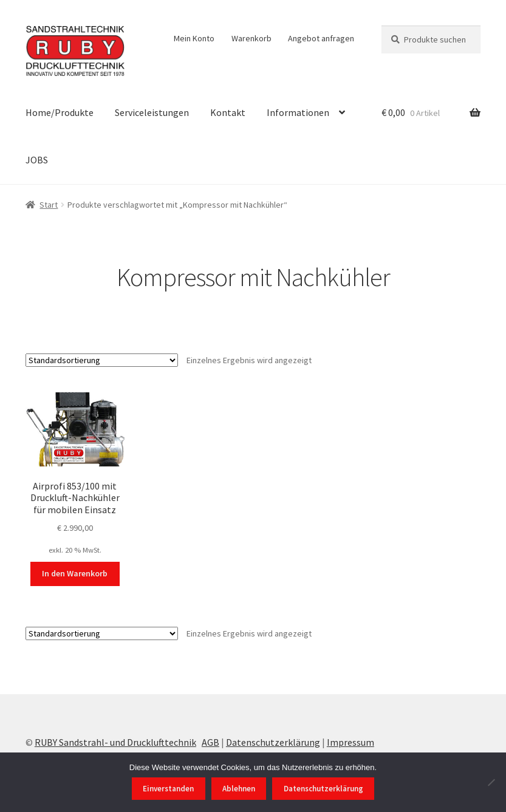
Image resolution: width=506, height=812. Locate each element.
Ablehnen (239, 789)
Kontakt (228, 112)
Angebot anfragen (321, 38)
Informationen (298, 112)
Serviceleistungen (152, 112)
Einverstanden (168, 789)
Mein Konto (194, 38)
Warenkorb (251, 38)
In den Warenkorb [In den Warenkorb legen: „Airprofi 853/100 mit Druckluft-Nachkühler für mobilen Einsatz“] (75, 573)
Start (49, 205)
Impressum (350, 742)
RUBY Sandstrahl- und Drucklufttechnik (115, 742)
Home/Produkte (60, 112)
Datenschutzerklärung (273, 742)
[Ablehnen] (491, 782)
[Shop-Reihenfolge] (102, 360)
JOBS (37, 160)
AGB (210, 742)
